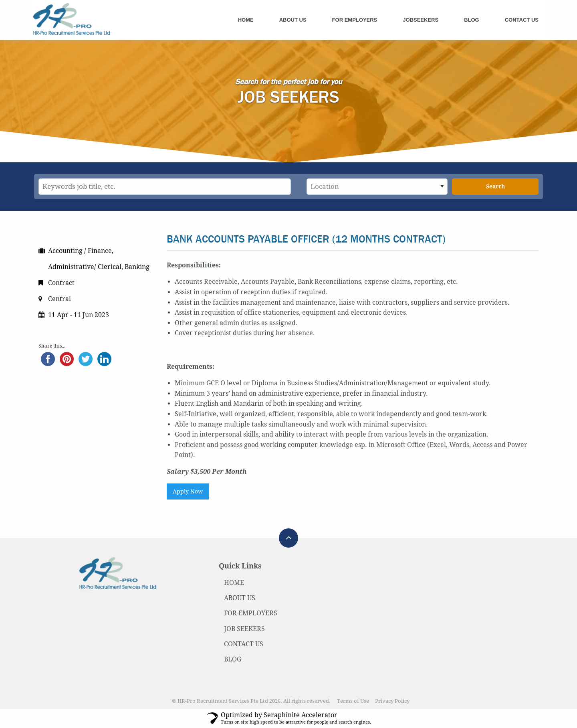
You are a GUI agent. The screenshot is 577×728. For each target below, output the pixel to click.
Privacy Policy (392, 701)
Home (246, 20)
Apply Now (188, 491)
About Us (293, 20)
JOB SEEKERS (244, 629)
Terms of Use (353, 701)
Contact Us (522, 20)
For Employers (355, 20)
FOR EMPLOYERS (251, 613)
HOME (234, 583)
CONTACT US (244, 644)
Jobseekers (421, 20)
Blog (472, 20)
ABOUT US (240, 598)
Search (495, 186)
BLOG (233, 659)
